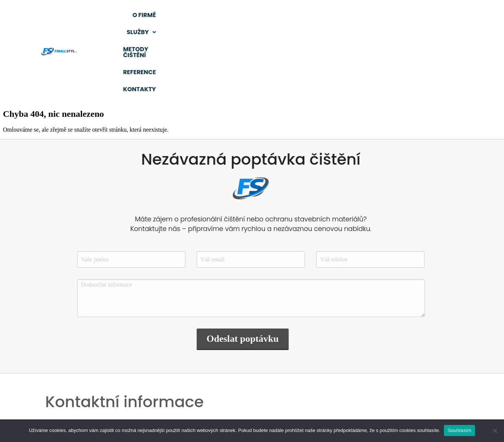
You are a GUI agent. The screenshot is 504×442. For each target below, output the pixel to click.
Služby (248, 15)
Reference (373, 15)
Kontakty (373, 32)
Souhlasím (459, 430)
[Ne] (495, 431)
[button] (248, 15)
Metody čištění (310, 15)
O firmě (199, 15)
